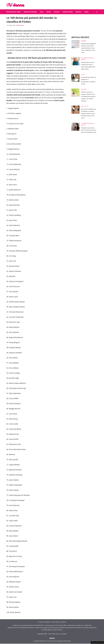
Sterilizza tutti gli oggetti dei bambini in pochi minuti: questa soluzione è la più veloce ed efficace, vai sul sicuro (89, 48)
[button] (97, 12)
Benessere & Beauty (30, 12)
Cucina (49, 12)
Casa (42, 12)
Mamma (78, 12)
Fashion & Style (68, 12)
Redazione (47, 622)
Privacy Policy (55, 622)
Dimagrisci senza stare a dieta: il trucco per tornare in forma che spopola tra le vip (89, 130)
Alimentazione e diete (14, 12)
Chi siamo (41, 622)
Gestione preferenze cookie (97, 643)
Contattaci (64, 634)
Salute (86, 12)
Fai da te (57, 12)
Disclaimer (63, 622)
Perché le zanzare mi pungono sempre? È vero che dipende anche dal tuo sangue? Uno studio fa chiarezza (88, 96)
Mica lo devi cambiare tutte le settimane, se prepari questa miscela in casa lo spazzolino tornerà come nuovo (88, 113)
